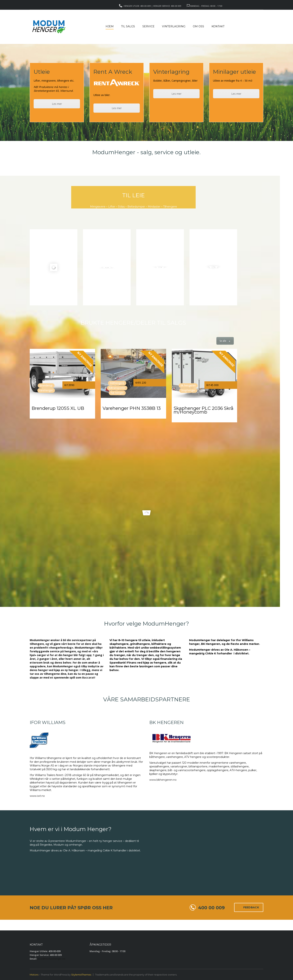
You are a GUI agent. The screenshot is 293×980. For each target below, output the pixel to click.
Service (148, 26)
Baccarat (88, 678)
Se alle (225, 341)
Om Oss (198, 26)
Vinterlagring (174, 26)
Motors (34, 975)
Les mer (57, 104)
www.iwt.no (37, 796)
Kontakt (218, 26)
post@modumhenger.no (51, 959)
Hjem (110, 26)
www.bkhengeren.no (163, 780)
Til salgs (128, 26)
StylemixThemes (81, 975)
